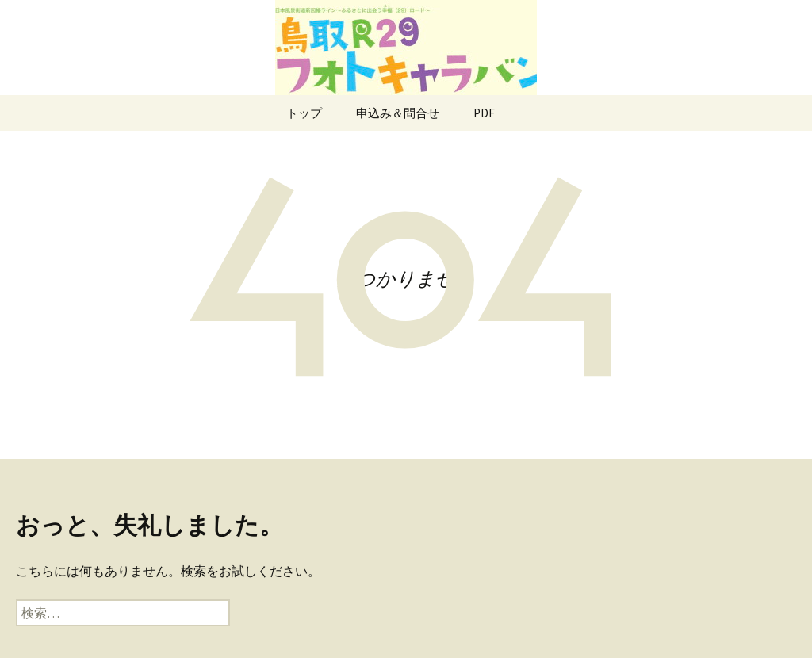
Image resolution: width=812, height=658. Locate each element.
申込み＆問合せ (398, 113)
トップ (304, 113)
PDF (484, 113)
